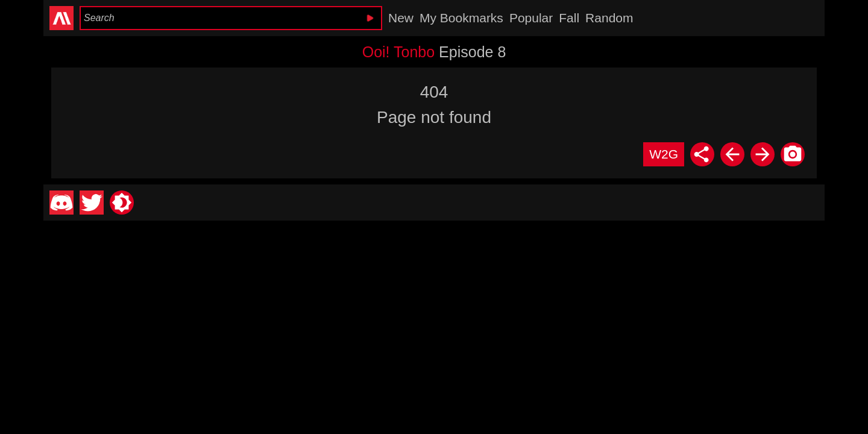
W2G (664, 154)
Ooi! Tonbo (398, 52)
